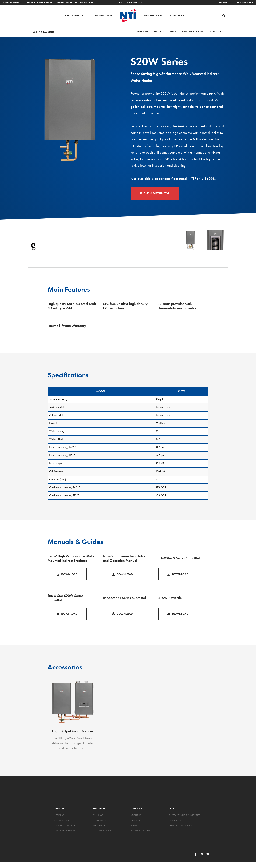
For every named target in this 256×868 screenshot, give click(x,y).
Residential (73, 16)
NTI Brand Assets (140, 831)
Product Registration (40, 3)
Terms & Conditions (180, 826)
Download (67, 575)
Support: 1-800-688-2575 (128, 3)
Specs (173, 33)
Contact (176, 16)
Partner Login (245, 3)
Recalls (223, 3)
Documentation (102, 831)
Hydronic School (103, 821)
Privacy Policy (177, 821)
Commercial (101, 16)
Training (98, 816)
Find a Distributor (13, 3)
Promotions (87, 3)
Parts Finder (100, 826)
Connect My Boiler (66, 3)
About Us (136, 816)
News (134, 826)
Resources (152, 16)
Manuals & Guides (192, 33)
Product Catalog (65, 826)
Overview (142, 33)
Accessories (216, 33)
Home (34, 33)
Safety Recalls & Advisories (184, 816)
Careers (135, 821)
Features (159, 33)
